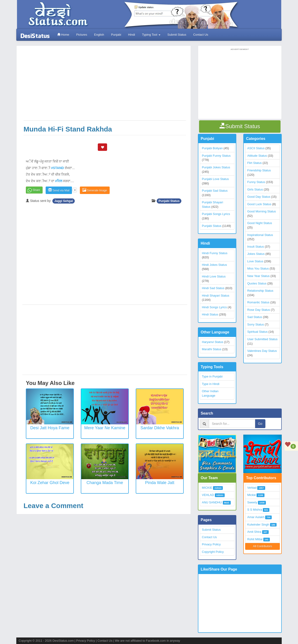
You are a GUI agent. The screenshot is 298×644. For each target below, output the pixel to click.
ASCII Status (256, 148)
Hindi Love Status (214, 276)
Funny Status (256, 182)
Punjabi (116, 35)
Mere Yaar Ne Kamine (105, 428)
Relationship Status (260, 291)
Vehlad (252, 488)
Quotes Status (257, 283)
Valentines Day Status (262, 351)
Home (63, 35)
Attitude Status (257, 156)
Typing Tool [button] (151, 35)
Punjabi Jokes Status (216, 167)
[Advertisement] (105, 85)
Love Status (255, 261)
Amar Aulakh (256, 517)
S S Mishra (255, 510)
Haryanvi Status (213, 342)
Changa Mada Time (105, 483)
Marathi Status (212, 349)
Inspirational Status (260, 235)
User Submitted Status (262, 339)
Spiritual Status (257, 332)
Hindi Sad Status (213, 288)
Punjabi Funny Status (216, 156)
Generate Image (95, 190)
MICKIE (207, 488)
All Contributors (262, 546)
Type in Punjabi (212, 376)
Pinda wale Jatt (160, 483)
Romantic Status (258, 302)
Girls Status (255, 189)
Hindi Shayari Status (216, 296)
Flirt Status (254, 163)
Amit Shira (254, 532)
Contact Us (201, 35)
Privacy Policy (211, 544)
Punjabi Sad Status (215, 191)
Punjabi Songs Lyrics (216, 214)
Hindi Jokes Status (214, 265)
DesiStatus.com (63, 641)
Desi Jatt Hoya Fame (50, 428)
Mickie (252, 495)
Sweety (252, 502)
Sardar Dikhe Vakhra (160, 428)
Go (260, 424)
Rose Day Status (259, 310)
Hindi (132, 35)
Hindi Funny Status (215, 253)
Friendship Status (259, 170)
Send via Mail (59, 190)
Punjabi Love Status (215, 179)
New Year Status (258, 276)
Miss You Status (258, 268)
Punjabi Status (169, 201)
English (99, 35)
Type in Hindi (211, 384)
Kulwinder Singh (258, 525)
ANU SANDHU (212, 502)
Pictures (82, 35)
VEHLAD (208, 495)
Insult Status (256, 247)
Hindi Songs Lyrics (214, 307)
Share (36, 190)
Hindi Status (210, 314)
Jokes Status (256, 254)
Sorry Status (256, 324)
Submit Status (177, 35)
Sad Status (255, 317)
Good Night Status (260, 223)
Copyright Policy (213, 552)
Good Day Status (259, 197)
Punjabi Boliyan (212, 148)
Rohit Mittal (255, 539)
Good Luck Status (259, 204)
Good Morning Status (262, 211)
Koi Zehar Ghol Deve (50, 483)
